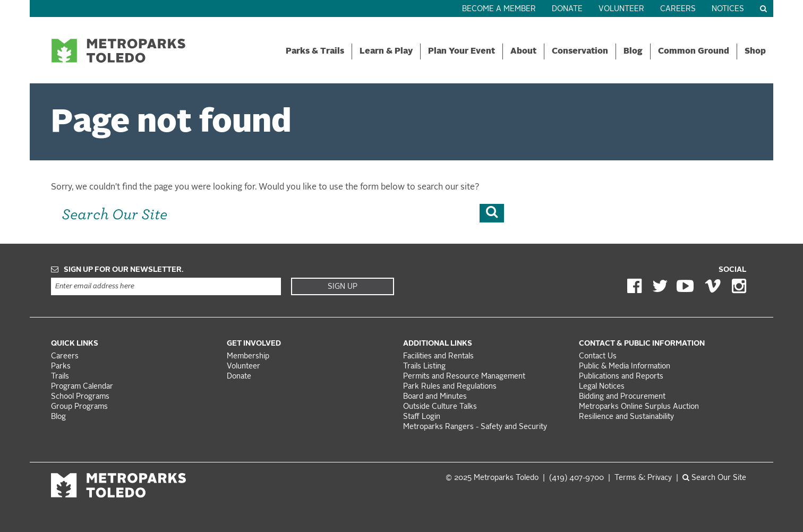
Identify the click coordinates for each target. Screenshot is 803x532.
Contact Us (598, 357)
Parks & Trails (315, 52)
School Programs (80, 397)
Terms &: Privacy (643, 478)
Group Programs (79, 407)
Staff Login (422, 417)
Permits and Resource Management (464, 377)
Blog (633, 52)
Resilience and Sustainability (626, 417)
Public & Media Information (625, 367)
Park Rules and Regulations (450, 387)
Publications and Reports (621, 377)
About (523, 52)
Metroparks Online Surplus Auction (639, 407)
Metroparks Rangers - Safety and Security (475, 427)
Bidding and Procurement (622, 397)
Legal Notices (602, 387)
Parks (61, 367)
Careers (678, 9)
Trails (60, 377)
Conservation (580, 52)
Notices (728, 9)
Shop (755, 52)
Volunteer (621, 9)
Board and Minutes (435, 397)
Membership (249, 357)
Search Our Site (714, 478)
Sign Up (343, 287)
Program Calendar (82, 387)
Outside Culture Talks (440, 407)
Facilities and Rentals (438, 357)
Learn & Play (386, 52)
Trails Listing (424, 367)
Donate (567, 9)
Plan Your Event (462, 52)
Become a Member (499, 9)
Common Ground (694, 52)
